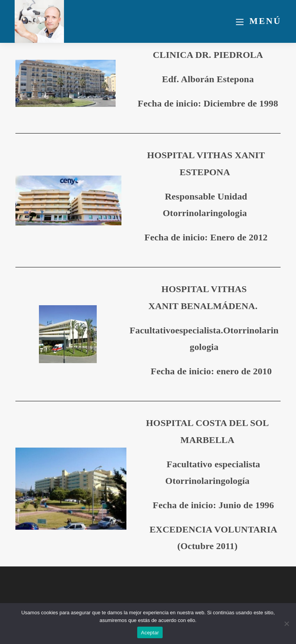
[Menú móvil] (259, 21)
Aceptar (150, 633)
